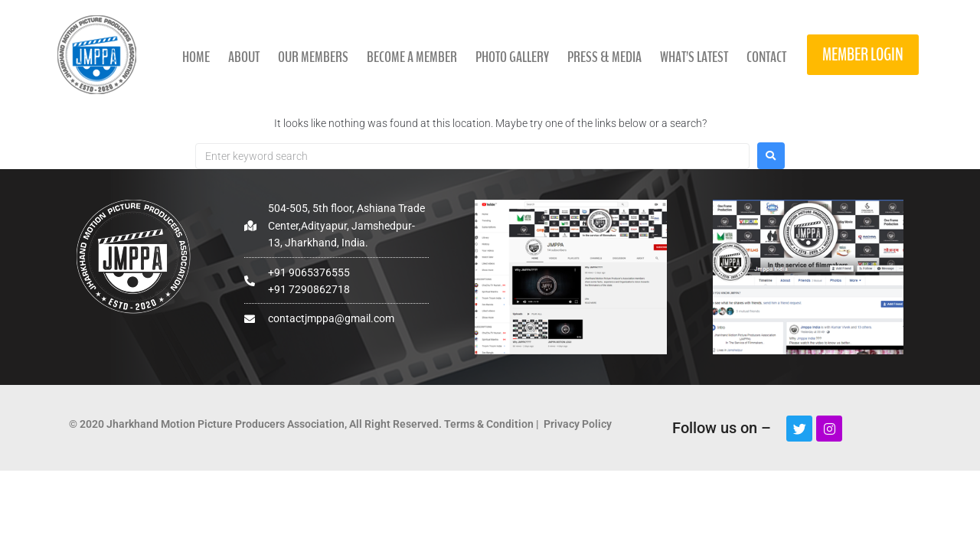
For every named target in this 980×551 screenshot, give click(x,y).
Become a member (412, 57)
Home (196, 57)
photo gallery (512, 57)
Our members (313, 57)
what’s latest (694, 57)
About (244, 57)
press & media (604, 57)
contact (766, 57)
